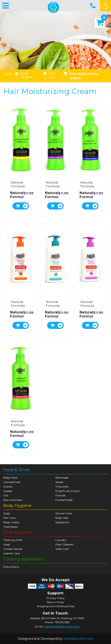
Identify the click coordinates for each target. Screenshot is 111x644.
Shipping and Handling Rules (56, 606)
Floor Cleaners (64, 544)
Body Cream (12, 522)
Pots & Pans (11, 567)
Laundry (61, 540)
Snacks (8, 486)
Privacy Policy (56, 598)
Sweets (8, 491)
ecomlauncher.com (78, 639)
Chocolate (62, 486)
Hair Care (52, 75)
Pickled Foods (64, 500)
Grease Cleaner (13, 549)
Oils (6, 495)
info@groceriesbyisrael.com (62, 626)
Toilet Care (62, 549)
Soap (7, 513)
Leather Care (12, 553)
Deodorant (62, 522)
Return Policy (55, 602)
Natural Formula (16, 184)
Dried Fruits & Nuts (67, 491)
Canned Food (12, 482)
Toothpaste (10, 527)
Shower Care (64, 513)
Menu (8, 74)
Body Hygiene (27, 75)
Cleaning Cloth (13, 540)
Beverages (62, 478)
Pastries (60, 495)
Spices (59, 482)
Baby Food (10, 478)
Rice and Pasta (13, 500)
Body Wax (62, 518)
